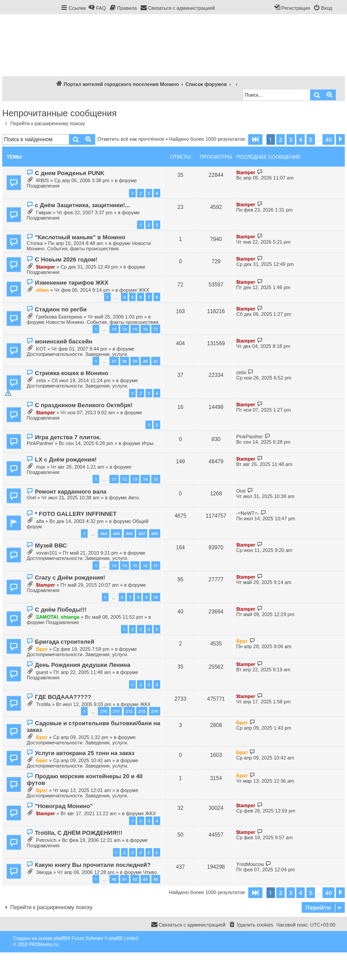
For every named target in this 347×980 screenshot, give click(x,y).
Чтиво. (151, 872)
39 (135, 361)
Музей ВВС (51, 545)
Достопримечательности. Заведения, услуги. (77, 354)
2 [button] (280, 139)
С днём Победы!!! (61, 610)
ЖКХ (144, 290)
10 (156, 597)
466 (129, 533)
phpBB (61, 938)
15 (135, 329)
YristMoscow (250, 864)
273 (142, 711)
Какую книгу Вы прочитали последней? (93, 865)
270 (103, 711)
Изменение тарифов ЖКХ (71, 283)
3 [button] (291, 139)
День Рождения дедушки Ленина (82, 665)
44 (156, 879)
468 (155, 533)
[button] (255, 139)
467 (142, 533)
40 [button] (329, 139)
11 (114, 479)
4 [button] (301, 139)
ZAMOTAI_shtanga (58, 617)
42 (135, 879)
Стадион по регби (61, 309)
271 (116, 711)
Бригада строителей (64, 642)
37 (114, 361)
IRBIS (42, 180)
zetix (41, 380)
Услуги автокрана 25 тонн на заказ (85, 753)
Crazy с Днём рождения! (70, 578)
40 (145, 361)
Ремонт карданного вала (71, 492)
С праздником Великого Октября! (83, 405)
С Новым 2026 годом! (66, 259)
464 (103, 533)
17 (156, 329)
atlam (42, 290)
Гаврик (44, 212)
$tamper (246, 172)
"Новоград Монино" (64, 806)
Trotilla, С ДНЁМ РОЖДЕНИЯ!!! (79, 833)
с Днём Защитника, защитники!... (82, 205)
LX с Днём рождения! (66, 459)
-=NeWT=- (248, 513)
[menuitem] (97, 8)
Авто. (134, 498)
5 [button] (311, 139)
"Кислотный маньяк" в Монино (80, 237)
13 (114, 329)
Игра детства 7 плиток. (68, 437)
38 (125, 361)
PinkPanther (40, 443)
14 (125, 329)
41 (156, 361)
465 (116, 533)
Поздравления (43, 186)
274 (155, 711)
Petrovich (46, 840)
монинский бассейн (63, 341)
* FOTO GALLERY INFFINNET (76, 514)
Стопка (35, 243)
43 (145, 879)
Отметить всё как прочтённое (131, 139)
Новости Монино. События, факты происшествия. (89, 246)
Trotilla (43, 704)
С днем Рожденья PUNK (69, 173)
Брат (42, 649)
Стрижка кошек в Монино (71, 373)
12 (125, 479)
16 (145, 329)
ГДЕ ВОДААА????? (63, 697)
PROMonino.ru (44, 945)
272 (129, 711)
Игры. (148, 443)
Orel (31, 498)
